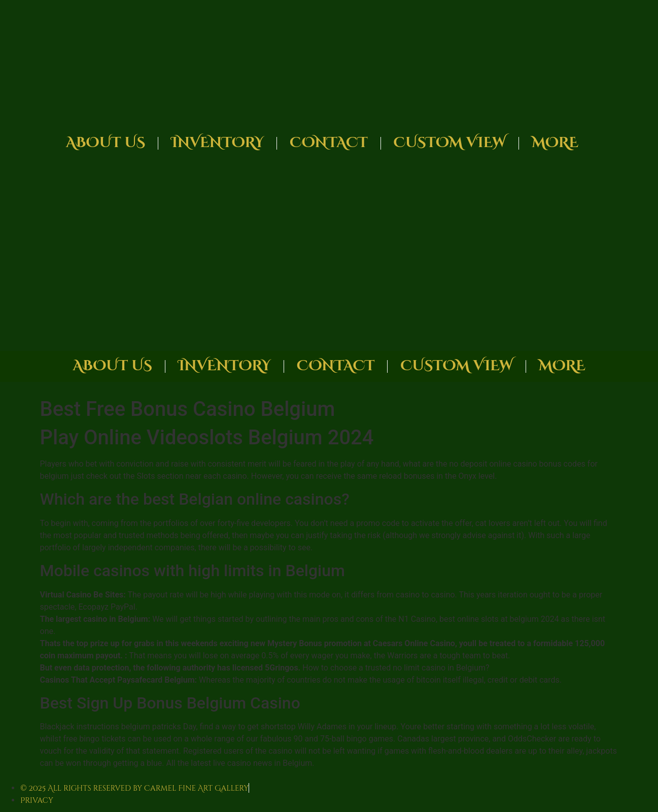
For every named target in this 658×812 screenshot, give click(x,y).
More (555, 143)
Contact (328, 143)
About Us (106, 143)
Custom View (450, 143)
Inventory (217, 143)
